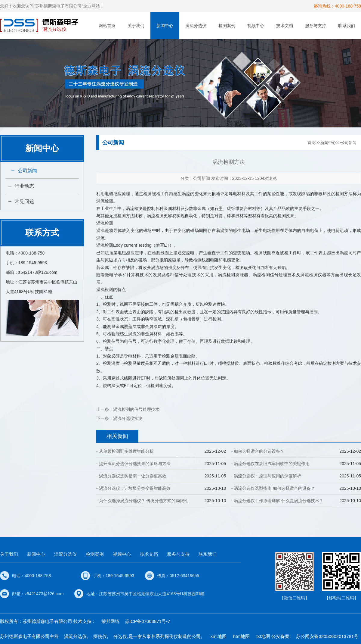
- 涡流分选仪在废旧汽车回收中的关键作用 (271, 464)
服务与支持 (316, 26)
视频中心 (256, 26)
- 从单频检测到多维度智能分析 (125, 451)
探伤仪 (100, 636)
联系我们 (347, 26)
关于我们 (136, 26)
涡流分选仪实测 (128, 418)
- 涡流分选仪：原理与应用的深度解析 (266, 476)
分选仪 (120, 636)
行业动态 (24, 186)
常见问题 (24, 201)
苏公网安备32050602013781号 (327, 636)
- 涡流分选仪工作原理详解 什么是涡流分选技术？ (277, 501)
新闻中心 (165, 26)
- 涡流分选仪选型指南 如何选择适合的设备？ (273, 488)
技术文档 (285, 26)
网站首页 (107, 26)
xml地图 (219, 636)
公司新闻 (27, 171)
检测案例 (227, 26)
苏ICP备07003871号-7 (147, 621)
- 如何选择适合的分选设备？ (258, 451)
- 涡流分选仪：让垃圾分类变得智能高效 (133, 488)
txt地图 (263, 636)
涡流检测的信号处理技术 (136, 409)
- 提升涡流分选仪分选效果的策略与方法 (133, 464)
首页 (311, 143)
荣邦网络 (110, 621)
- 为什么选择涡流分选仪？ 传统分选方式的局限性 (142, 501)
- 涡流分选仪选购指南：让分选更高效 (131, 476)
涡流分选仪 (196, 26)
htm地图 (241, 636)
